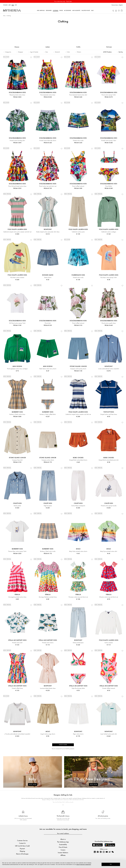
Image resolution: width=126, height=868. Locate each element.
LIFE (16, 5)
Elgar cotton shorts (78, 734)
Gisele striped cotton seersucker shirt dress (48, 232)
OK (111, 864)
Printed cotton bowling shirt (17, 141)
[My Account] (116, 10)
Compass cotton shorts (48, 461)
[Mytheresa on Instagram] (104, 852)
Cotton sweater (109, 643)
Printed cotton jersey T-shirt (109, 141)
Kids (13, 5)
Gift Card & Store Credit (22, 846)
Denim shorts (48, 278)
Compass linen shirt (17, 461)
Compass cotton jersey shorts (78, 369)
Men (10, 5)
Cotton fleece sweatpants (78, 506)
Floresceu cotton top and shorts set (78, 597)
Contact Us (22, 844)
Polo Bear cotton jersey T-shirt (109, 278)
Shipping (22, 852)
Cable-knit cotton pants (78, 232)
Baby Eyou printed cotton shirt (109, 552)
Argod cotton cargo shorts (48, 734)
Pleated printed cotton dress (17, 95)
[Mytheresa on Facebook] (98, 852)
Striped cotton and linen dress (109, 415)
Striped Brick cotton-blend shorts (78, 461)
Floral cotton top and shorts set (48, 187)
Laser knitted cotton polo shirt (109, 734)
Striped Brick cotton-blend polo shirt (109, 461)
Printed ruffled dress (17, 689)
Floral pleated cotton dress (48, 95)
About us (63, 840)
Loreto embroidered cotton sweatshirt (109, 369)
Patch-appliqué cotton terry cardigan (17, 369)
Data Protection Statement (84, 864)
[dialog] (63, 864)
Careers (63, 850)
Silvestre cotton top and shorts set (109, 597)
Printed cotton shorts (48, 643)
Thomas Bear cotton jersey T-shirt (17, 552)
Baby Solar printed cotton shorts (78, 552)
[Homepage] (12, 11)
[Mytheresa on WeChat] (113, 852)
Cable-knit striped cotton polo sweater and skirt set (17, 232)
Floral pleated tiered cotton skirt (78, 95)
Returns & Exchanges (22, 854)
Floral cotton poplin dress (109, 324)
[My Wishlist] (119, 11)
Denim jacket (17, 506)
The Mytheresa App (63, 842)
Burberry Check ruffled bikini (48, 415)
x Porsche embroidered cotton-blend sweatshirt (17, 734)
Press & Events (63, 848)
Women (5, 5)
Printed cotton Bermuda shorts (48, 141)
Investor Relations (63, 853)
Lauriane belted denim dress (48, 689)
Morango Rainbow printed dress (48, 597)
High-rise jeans (48, 506)
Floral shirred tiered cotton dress (17, 187)
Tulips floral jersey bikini (78, 689)
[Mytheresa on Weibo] (110, 852)
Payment (22, 849)
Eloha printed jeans (78, 643)
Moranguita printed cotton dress (17, 597)
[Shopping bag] (122, 10)
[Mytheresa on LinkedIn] (95, 852)
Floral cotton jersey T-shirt (109, 95)
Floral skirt (48, 324)
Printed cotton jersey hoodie (109, 506)
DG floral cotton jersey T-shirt (17, 324)
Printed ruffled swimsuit (109, 689)
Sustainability (63, 845)
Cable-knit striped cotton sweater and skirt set (78, 415)
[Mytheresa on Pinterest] (101, 852)
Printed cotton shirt (17, 643)
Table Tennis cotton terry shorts (48, 369)
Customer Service (22, 841)
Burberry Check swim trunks (48, 552)
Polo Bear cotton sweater (17, 278)
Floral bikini (109, 187)
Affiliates (63, 856)
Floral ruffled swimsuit (78, 187)
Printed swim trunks (78, 141)
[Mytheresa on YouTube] (107, 852)
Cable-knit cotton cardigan (109, 232)
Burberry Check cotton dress (17, 415)
